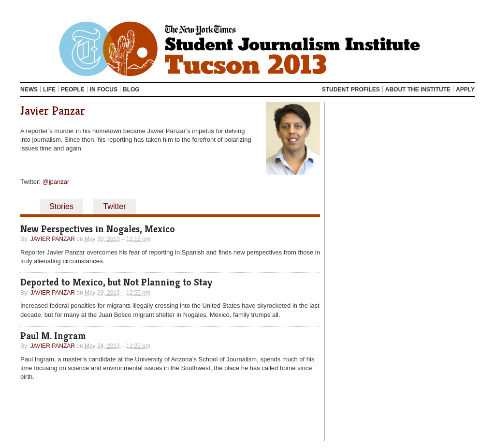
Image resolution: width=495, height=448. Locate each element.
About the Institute (418, 90)
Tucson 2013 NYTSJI (247, 48)
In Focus (104, 90)
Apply (465, 90)
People (73, 90)
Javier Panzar (53, 111)
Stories (61, 206)
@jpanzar (56, 182)
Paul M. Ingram (53, 336)
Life (49, 90)
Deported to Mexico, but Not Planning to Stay (116, 282)
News (29, 90)
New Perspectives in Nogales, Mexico (98, 229)
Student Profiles (351, 90)
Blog (131, 90)
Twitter (114, 206)
